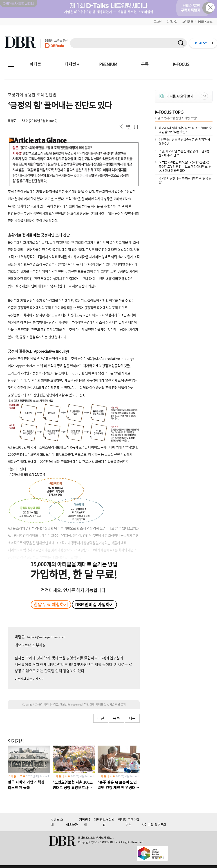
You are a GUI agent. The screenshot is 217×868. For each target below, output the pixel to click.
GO (204, 96)
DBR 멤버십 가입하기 (94, 604)
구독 (145, 64)
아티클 (35, 64)
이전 (101, 718)
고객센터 (188, 21)
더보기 (121, 127)
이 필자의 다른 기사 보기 (29, 679)
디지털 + (72, 64)
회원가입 (172, 21)
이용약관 (72, 825)
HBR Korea (205, 21)
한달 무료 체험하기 (51, 604)
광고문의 (160, 825)
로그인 (158, 21)
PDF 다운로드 (129, 127)
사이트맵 (148, 825)
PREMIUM (108, 64)
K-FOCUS (181, 64)
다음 (132, 718)
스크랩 (136, 127)
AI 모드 (204, 43)
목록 (116, 718)
